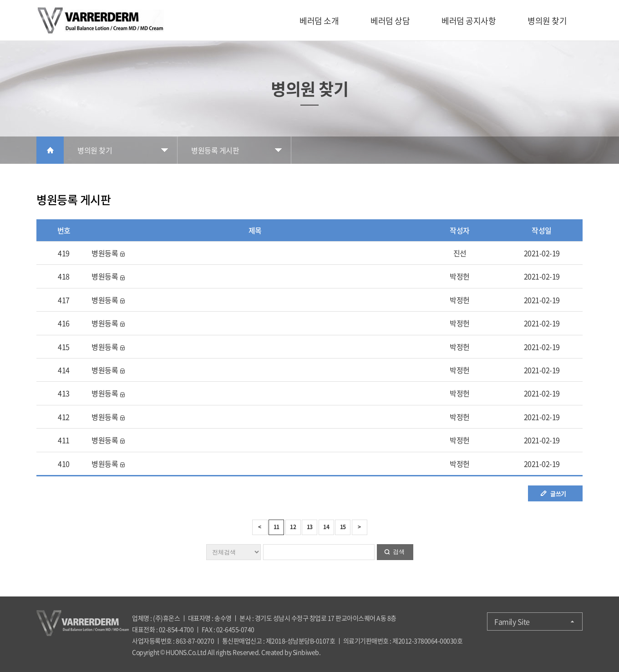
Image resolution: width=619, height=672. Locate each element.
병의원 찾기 (547, 21)
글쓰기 (558, 493)
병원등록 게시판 (215, 150)
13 (310, 527)
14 (326, 527)
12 (293, 527)
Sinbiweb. (307, 652)
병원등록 (105, 253)
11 (277, 527)
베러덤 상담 (390, 21)
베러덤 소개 (319, 21)
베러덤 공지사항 (469, 21)
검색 (399, 552)
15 (343, 527)
